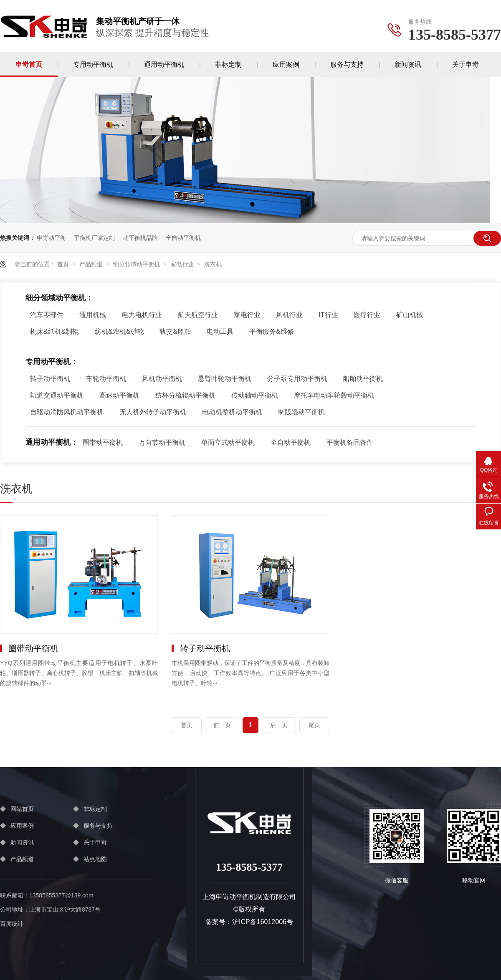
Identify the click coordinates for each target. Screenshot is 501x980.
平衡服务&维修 (272, 331)
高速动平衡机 (119, 395)
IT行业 (328, 315)
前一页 (222, 725)
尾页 (314, 725)
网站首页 (22, 809)
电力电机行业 (142, 315)
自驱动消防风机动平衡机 (67, 412)
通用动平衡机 (164, 64)
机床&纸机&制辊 (54, 331)
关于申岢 (466, 64)
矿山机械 (410, 315)
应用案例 (286, 64)
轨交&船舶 (175, 331)
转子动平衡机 (50, 379)
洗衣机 (213, 264)
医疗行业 (367, 315)
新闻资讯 (408, 64)
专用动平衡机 (93, 64)
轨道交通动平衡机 (57, 395)
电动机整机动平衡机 (232, 412)
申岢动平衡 (51, 238)
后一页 (279, 725)
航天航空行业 (198, 315)
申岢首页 (29, 64)
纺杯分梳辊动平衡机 (185, 395)
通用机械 (93, 315)
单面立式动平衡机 (228, 442)
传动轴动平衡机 (255, 395)
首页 (63, 264)
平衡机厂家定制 (94, 238)
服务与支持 (347, 64)
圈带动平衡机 (103, 442)
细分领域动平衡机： (59, 298)
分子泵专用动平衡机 (297, 379)
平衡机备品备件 (350, 442)
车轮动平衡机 (106, 379)
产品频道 (91, 264)
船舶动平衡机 (363, 379)
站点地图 (95, 859)
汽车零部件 (47, 315)
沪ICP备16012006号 (263, 922)
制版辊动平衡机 (301, 412)
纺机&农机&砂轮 (119, 331)
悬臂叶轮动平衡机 (225, 379)
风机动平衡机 (162, 379)
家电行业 (182, 264)
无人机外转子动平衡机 (153, 412)
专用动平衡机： (52, 362)
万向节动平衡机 (162, 442)
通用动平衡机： (52, 442)
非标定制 (228, 64)
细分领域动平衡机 (137, 264)
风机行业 (289, 315)
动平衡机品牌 (140, 238)
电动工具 (220, 331)
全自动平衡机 (183, 238)
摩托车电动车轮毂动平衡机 (334, 395)
